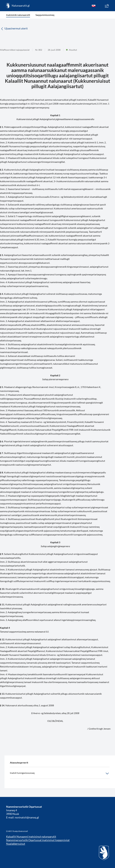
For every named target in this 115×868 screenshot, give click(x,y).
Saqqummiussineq (45, 15)
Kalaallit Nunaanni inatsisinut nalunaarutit (31, 836)
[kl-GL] (94, 6)
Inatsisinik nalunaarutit (18, 15)
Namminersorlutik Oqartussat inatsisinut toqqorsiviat (38, 840)
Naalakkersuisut (16, 844)
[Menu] (107, 6)
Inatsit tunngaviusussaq (60, 773)
